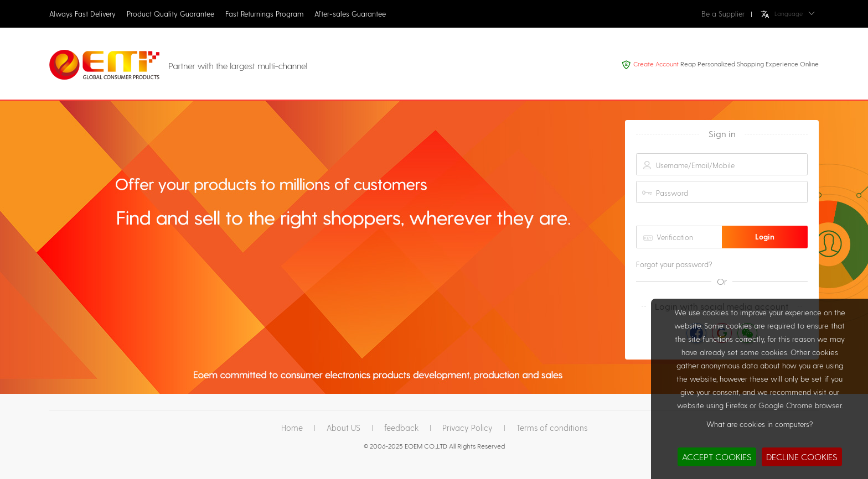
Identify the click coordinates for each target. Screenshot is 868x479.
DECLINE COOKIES (802, 457)
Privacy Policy (467, 428)
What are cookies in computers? (759, 424)
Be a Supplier (723, 14)
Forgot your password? (674, 264)
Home (292, 428)
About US (343, 428)
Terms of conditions (552, 428)
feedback (401, 428)
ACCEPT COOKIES (717, 457)
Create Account (656, 64)
